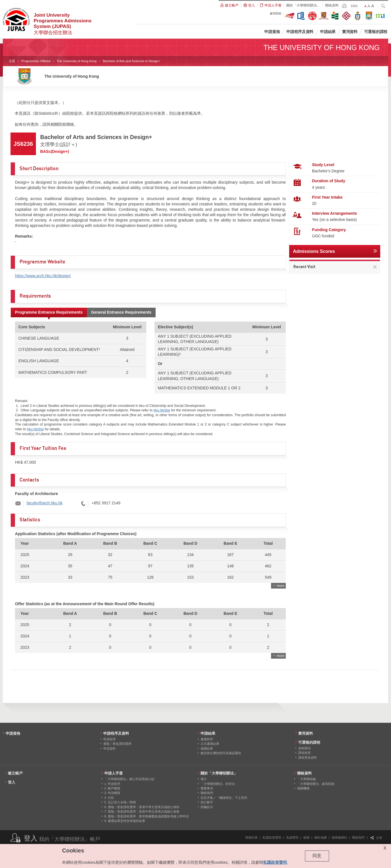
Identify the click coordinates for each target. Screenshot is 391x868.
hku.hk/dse (162, 410)
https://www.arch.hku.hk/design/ (43, 276)
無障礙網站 (339, 837)
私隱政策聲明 (272, 837)
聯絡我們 (358, 837)
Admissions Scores (314, 251)
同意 (317, 856)
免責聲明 (292, 837)
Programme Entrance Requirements (49, 312)
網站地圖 (321, 837)
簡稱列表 (252, 837)
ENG (354, 6)
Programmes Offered (36, 61)
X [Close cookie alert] (385, 848)
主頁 (12, 61)
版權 (306, 837)
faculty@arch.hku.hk (45, 503)
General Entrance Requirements (121, 312)
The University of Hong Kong (77, 61)
